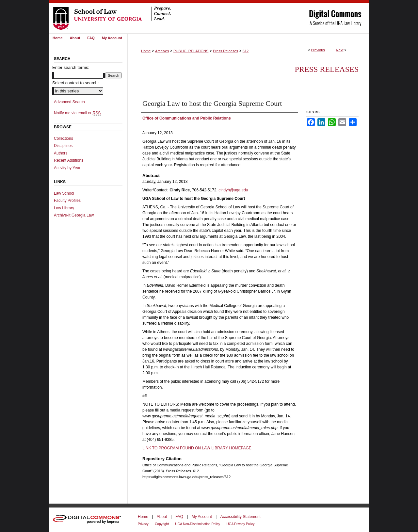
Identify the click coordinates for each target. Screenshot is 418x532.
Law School (64, 193)
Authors (61, 153)
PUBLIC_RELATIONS (191, 51)
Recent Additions (69, 160)
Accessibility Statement (241, 517)
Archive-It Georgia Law (74, 215)
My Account (202, 517)
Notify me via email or (77, 113)
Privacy (143, 524)
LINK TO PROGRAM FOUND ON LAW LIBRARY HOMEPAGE (197, 448)
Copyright (162, 524)
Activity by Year (67, 168)
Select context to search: (75, 83)
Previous (318, 50)
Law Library (64, 208)
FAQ (179, 517)
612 (246, 51)
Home (146, 51)
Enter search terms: (71, 67)
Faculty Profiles (67, 201)
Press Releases (225, 51)
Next (340, 50)
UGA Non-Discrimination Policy (198, 524)
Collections (64, 138)
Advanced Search (69, 102)
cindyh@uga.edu (233, 190)
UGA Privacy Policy (240, 524)
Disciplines (63, 146)
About (162, 517)
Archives (162, 51)
